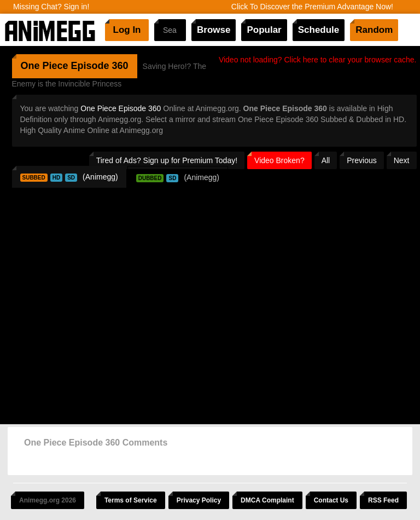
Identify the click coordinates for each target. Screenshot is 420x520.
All (326, 160)
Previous (361, 160)
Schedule (319, 30)
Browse (214, 30)
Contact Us (331, 500)
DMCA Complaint (267, 500)
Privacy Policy (199, 500)
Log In (127, 30)
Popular (264, 30)
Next (402, 160)
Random (374, 30)
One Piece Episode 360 (121, 108)
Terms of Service (131, 500)
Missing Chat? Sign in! (51, 7)
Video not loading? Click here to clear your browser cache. (318, 60)
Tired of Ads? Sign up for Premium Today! (167, 160)
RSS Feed (383, 500)
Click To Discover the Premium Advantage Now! (312, 7)
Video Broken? (279, 160)
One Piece (45, 66)
